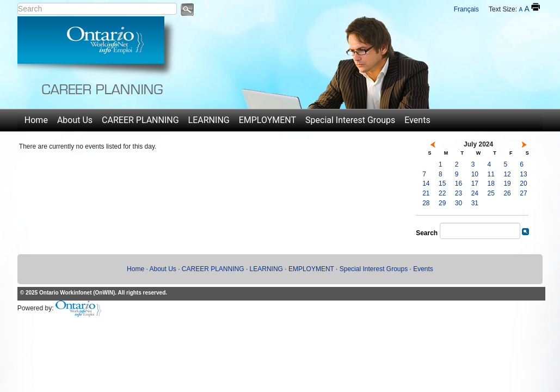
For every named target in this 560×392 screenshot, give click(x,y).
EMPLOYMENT (267, 120)
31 (475, 203)
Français (466, 9)
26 (507, 193)
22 (442, 193)
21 (426, 193)
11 (491, 174)
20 (523, 183)
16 (459, 183)
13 (523, 174)
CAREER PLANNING (140, 120)
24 (475, 193)
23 (459, 193)
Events (417, 120)
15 (442, 183)
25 (491, 193)
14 (426, 183)
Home (36, 120)
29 (442, 203)
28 (426, 203)
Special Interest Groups (350, 120)
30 (459, 203)
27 (523, 193)
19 (507, 183)
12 (507, 174)
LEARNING (209, 120)
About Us (75, 120)
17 (475, 183)
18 (491, 183)
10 (475, 174)
